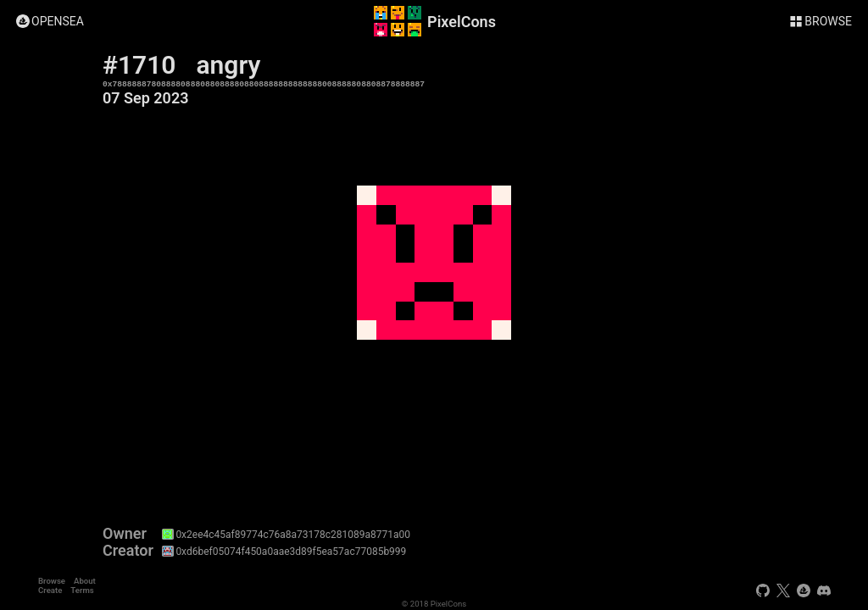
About (85, 581)
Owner (125, 534)
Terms (82, 590)
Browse (52, 581)
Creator (128, 551)
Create (50, 590)
